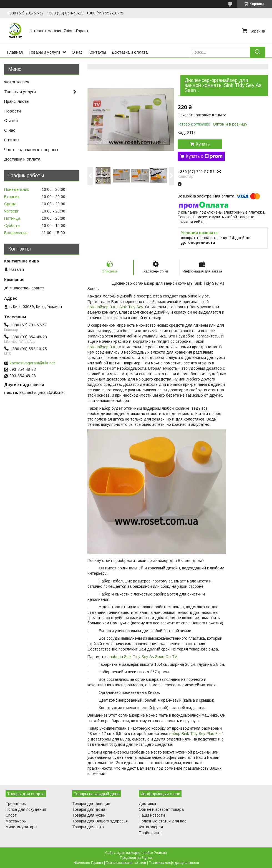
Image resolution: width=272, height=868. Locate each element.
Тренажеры (16, 804)
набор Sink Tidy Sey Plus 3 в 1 (196, 734)
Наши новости (152, 815)
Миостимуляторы (21, 827)
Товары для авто (88, 827)
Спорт (11, 815)
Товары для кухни (89, 815)
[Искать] (257, 52)
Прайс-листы (17, 101)
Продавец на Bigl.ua (136, 858)
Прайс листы (151, 833)
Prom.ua (160, 853)
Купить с (204, 156)
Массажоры (16, 821)
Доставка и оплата (130, 52)
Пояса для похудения (26, 809)
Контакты (97, 52)
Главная (15, 52)
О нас (77, 52)
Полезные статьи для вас (163, 821)
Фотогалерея (17, 82)
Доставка (147, 804)
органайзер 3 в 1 (103, 347)
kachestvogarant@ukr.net (32, 363)
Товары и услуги (44, 52)
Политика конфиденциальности (174, 863)
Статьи (11, 120)
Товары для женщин (91, 804)
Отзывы (12, 140)
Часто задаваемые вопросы (31, 150)
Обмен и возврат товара (161, 809)
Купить (203, 144)
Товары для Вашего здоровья (100, 821)
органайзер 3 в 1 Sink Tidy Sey (115, 307)
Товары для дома (89, 809)
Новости (12, 111)
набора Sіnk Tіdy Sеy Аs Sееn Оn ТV (143, 657)
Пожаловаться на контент (126, 863)
